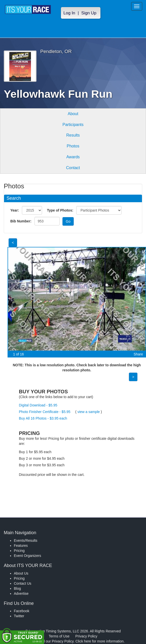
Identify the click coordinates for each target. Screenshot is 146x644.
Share (138, 354)
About (73, 114)
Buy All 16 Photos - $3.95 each (43, 418)
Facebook (22, 611)
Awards (73, 157)
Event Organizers (27, 556)
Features (21, 546)
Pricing (19, 551)
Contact (73, 168)
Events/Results (26, 540)
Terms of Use (59, 636)
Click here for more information (100, 641)
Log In (69, 13)
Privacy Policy (86, 636)
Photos (73, 146)
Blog (17, 588)
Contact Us (23, 583)
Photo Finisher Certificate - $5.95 (45, 412)
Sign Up (89, 13)
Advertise (21, 594)
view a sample (89, 412)
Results (73, 135)
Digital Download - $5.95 (38, 405)
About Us (21, 573)
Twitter (19, 616)
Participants (73, 125)
